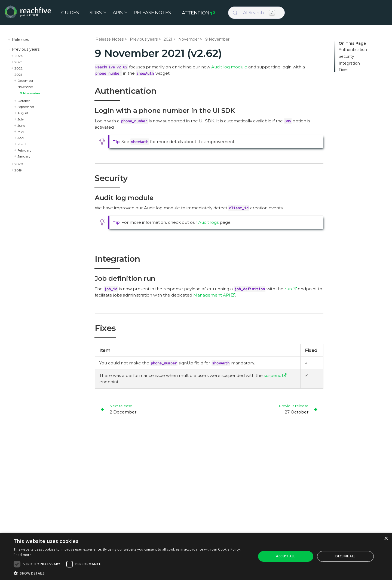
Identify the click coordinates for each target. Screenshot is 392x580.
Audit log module (229, 67)
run (288, 289)
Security (346, 57)
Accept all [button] (286, 556)
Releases (20, 40)
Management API (212, 295)
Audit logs (208, 222)
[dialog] (196, 556)
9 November (30, 93)
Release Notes (110, 39)
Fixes (343, 70)
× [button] (386, 539)
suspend (273, 375)
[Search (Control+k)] (256, 13)
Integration (349, 63)
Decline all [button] (345, 556)
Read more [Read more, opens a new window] (23, 555)
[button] (131, 573)
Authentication (353, 50)
